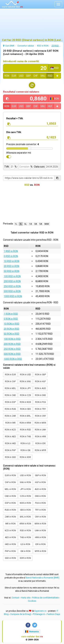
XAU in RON (25, 482)
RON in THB (25, 437)
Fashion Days (53, 614)
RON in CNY (40, 416)
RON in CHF (10, 381)
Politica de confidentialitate (45, 598)
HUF (50, 106)
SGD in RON (10, 558)
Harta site (26, 598)
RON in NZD (10, 430)
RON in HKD (10, 443)
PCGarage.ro (39, 614)
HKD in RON (10, 544)
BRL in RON (25, 517)
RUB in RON (10, 510)
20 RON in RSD (12, 329)
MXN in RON (40, 524)
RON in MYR (40, 450)
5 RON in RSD (11, 319)
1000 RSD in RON (13, 296)
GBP (28, 76)
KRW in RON (25, 524)
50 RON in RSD (12, 334)
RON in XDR (25, 457)
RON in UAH (40, 430)
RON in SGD (10, 457)
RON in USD (25, 375)
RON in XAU (25, 381)
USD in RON (25, 475)
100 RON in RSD (12, 339)
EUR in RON (10, 475)
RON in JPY (25, 388)
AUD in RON (40, 489)
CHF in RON (10, 482)
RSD (50, 76)
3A (36, 224)
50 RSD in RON (12, 271)
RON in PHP (10, 450)
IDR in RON (40, 544)
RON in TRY (40, 409)
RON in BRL (25, 416)
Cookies (32, 601)
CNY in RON (40, 517)
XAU (43, 76)
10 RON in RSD (12, 324)
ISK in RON (25, 551)
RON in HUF (40, 381)
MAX (47, 224)
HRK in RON (40, 537)
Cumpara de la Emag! (21, 614)
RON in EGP (10, 402)
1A (30, 224)
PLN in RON (40, 503)
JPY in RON (25, 489)
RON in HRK (40, 437)
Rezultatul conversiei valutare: (21, 92)
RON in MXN (40, 423)
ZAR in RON (10, 517)
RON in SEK (25, 409)
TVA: (7, 167)
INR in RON (10, 524)
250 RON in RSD (12, 349)
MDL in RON (10, 489)
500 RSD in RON (12, 291)
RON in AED (10, 437)
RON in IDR (40, 443)
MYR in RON (40, 551)
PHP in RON (10, 551)
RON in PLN (40, 402)
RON (7, 76)
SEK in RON (25, 510)
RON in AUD (40, 388)
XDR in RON (25, 558)
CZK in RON (25, 496)
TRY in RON (40, 510)
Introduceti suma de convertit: (21, 61)
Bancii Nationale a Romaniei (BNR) (43, 578)
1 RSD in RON (11, 251)
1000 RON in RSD (13, 359)
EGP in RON (10, 503)
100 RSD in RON (12, 276)
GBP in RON (40, 475)
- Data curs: (39, 167)
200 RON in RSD (12, 344)
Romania (32, 632)
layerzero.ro (41, 611)
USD (21, 76)
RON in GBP (40, 375)
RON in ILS (25, 443)
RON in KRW (25, 423)
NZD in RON (10, 531)
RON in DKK (40, 395)
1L (16, 224)
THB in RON (25, 537)
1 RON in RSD (11, 314)
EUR (14, 76)
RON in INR (10, 423)
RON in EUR (10, 375)
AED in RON (10, 537)
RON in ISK (25, 450)
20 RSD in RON (12, 266)
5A (41, 224)
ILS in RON (25, 544)
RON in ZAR (10, 416)
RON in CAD (10, 395)
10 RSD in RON (12, 261)
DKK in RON (40, 496)
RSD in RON (25, 531)
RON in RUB (10, 409)
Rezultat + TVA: (15, 118)
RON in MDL (10, 388)
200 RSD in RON (12, 281)
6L (26, 224)
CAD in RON (10, 496)
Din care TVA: (14, 132)
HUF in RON (40, 482)
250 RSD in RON (12, 286)
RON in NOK (25, 402)
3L (21, 224)
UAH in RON (40, 531)
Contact (15, 598)
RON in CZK (25, 395)
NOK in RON (25, 503)
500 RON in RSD (12, 354)
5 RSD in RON (11, 256)
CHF (36, 76)
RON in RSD (25, 430)
